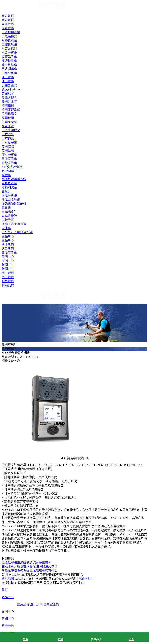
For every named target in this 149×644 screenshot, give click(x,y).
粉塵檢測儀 (9, 40)
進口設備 (8, 249)
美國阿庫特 (9, 102)
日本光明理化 (11, 130)
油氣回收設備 (11, 200)
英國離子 (8, 93)
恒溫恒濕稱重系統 (14, 179)
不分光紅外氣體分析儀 (17, 232)
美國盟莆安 (9, 85)
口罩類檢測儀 (11, 32)
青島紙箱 (66, 583)
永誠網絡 (42, 579)
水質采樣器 (9, 48)
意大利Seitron (11, 89)
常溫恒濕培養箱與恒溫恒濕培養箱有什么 (29, 570)
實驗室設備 (9, 253)
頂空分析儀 (9, 155)
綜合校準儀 (9, 65)
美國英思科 (9, 122)
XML (18, 579)
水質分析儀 (9, 53)
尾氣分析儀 (9, 195)
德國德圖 (8, 118)
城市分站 (85, 579)
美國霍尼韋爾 (11, 110)
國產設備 (8, 244)
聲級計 (6, 191)
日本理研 (8, 134)
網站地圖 (8, 579)
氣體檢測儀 (9, 44)
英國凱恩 (8, 151)
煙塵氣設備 (9, 57)
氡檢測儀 (8, 171)
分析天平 (8, 220)
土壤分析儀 (9, 73)
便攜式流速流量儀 (14, 224)
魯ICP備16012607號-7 (63, 579)
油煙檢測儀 (9, 61)
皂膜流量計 (9, 216)
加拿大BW (9, 97)
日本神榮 (8, 138)
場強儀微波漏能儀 (14, 204)
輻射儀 (6, 175)
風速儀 (6, 228)
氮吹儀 (6, 208)
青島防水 (79, 583)
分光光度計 (9, 212)
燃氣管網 (8, 126)
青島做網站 (51, 583)
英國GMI (8, 146)
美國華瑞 (8, 106)
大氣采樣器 (9, 36)
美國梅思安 (9, 114)
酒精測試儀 (9, 187)
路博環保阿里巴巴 (30, 583)
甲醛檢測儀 (9, 183)
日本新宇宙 (9, 142)
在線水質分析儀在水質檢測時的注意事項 (29, 566)
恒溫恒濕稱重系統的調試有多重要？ (26, 562)
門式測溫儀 (9, 69)
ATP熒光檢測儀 (12, 167)
